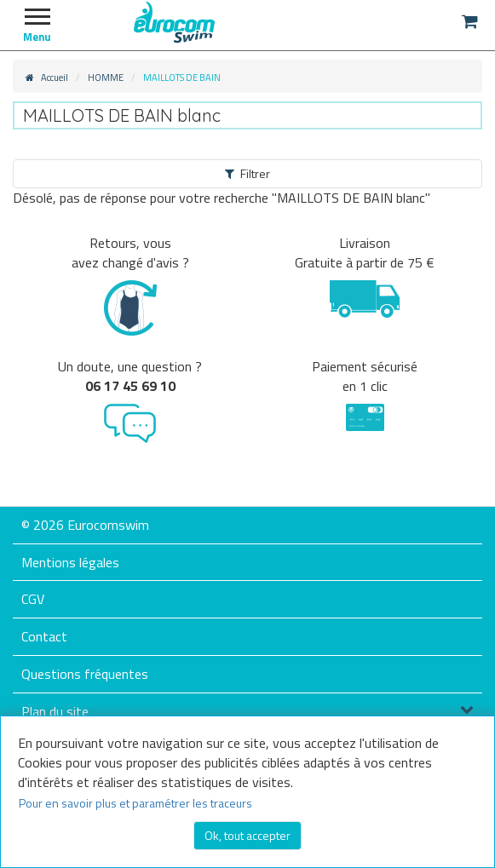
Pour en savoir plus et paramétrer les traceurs (135, 803)
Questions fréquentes (85, 674)
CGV (33, 599)
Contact (44, 636)
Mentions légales (70, 562)
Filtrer (247, 173)
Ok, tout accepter (247, 835)
